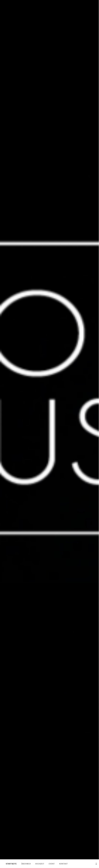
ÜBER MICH (26, 864)
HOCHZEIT (40, 864)
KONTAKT (63, 864)
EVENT (52, 864)
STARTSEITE (11, 864)
